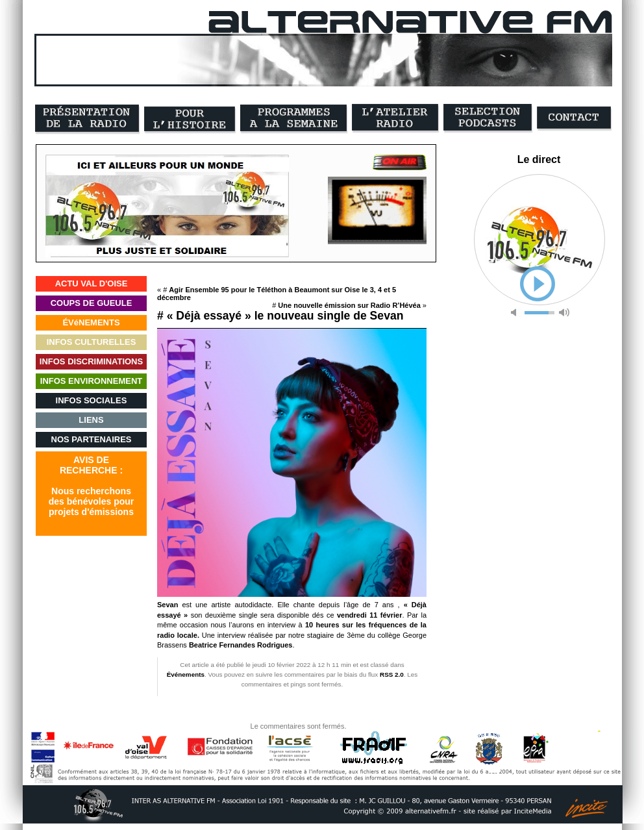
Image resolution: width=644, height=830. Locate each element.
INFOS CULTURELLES (92, 342)
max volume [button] (564, 313)
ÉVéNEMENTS (91, 322)
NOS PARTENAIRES (92, 439)
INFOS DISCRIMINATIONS (91, 361)
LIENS (91, 420)
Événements (186, 674)
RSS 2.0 (392, 674)
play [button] (538, 284)
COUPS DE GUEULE (92, 303)
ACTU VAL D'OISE (92, 283)
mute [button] (516, 313)
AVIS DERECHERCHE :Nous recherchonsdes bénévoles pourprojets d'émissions (91, 486)
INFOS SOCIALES (92, 400)
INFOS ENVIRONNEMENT (91, 381)
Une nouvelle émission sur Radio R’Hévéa (349, 305)
